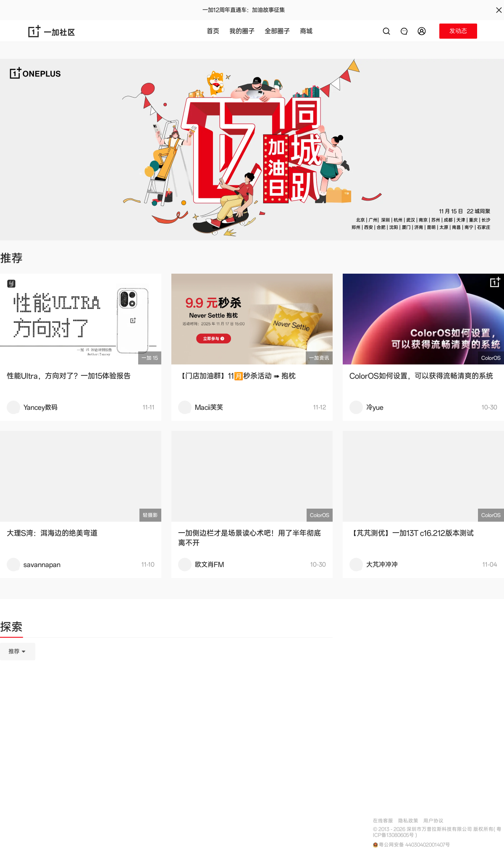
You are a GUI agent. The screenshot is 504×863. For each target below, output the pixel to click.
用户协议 (433, 821)
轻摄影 (150, 515)
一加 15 (150, 358)
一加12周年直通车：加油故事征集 (244, 10)
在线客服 (383, 821)
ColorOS (491, 358)
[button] (423, 31)
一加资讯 (319, 358)
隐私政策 (408, 821)
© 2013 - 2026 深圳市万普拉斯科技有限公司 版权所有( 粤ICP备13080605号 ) (437, 832)
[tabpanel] (166, 694)
